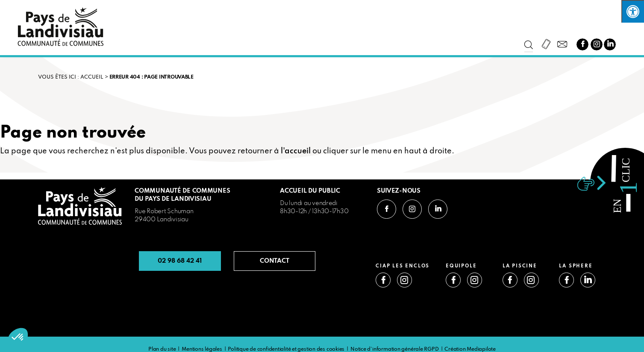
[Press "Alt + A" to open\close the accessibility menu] (633, 11)
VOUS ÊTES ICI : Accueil (71, 77)
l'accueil (296, 151)
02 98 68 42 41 (180, 261)
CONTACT (275, 261)
